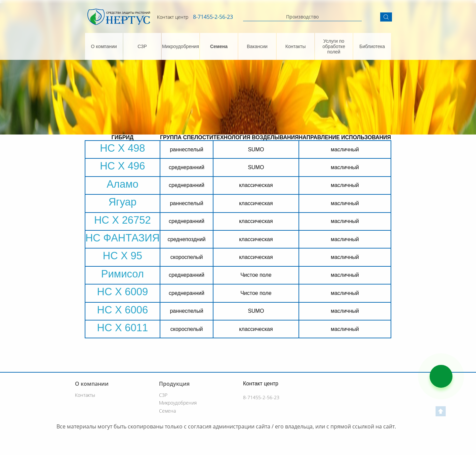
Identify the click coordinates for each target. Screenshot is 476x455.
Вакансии (257, 46)
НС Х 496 (122, 166)
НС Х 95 (123, 256)
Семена (219, 46)
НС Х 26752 (123, 220)
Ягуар (123, 202)
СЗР (142, 46)
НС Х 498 (122, 148)
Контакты (295, 46)
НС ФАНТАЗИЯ (123, 238)
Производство (302, 17)
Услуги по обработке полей (334, 46)
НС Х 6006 (123, 310)
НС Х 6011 (123, 328)
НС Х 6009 (123, 292)
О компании (104, 46)
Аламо (123, 184)
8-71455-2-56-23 (213, 17)
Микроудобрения (181, 46)
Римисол (123, 274)
